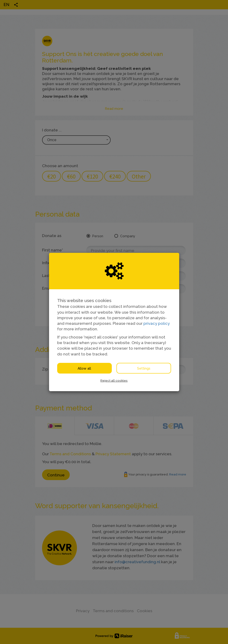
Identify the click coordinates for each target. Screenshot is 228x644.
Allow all (84, 368)
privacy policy (157, 323)
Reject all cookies (114, 381)
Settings (144, 368)
